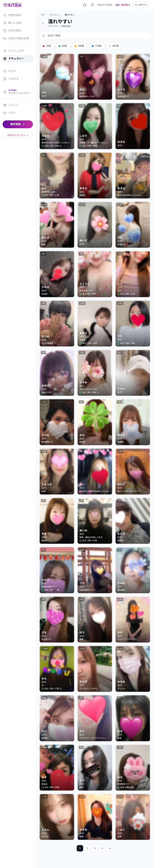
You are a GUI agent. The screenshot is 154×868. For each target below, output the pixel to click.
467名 (111, 46)
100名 (78, 46)
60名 (62, 46)
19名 (47, 46)
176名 (94, 46)
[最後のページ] (110, 848)
